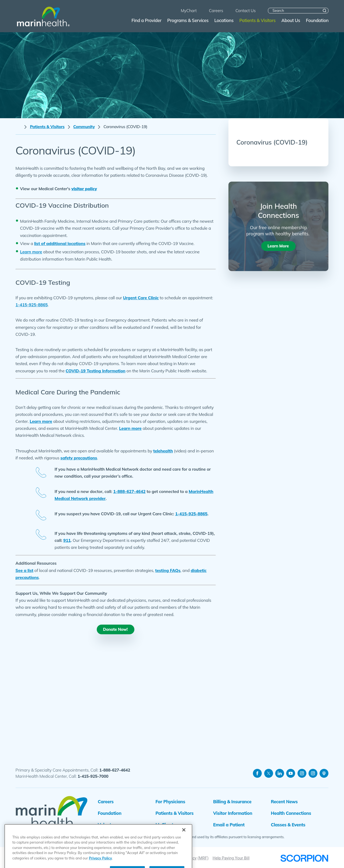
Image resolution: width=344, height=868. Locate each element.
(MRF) (203, 858)
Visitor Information (233, 813)
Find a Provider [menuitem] (146, 20)
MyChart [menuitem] (189, 11)
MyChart (164, 825)
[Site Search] (325, 11)
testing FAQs (168, 570)
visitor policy (84, 189)
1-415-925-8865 (191, 514)
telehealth (163, 451)
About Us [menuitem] (291, 20)
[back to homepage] (18, 127)
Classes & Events (288, 825)
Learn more (41, 421)
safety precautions (79, 458)
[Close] (184, 848)
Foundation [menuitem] (317, 20)
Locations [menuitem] (224, 20)
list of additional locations (60, 243)
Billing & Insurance (232, 802)
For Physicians (170, 802)
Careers (106, 802)
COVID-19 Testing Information (96, 371)
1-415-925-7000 (93, 776)
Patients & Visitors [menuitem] (257, 20)
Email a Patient (229, 825)
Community (84, 127)
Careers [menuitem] (216, 11)
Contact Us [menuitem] (246, 11)
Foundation (110, 813)
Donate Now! (115, 629)
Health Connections (291, 813)
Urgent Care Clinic (141, 298)
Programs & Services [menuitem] (188, 20)
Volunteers (109, 825)
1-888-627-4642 (129, 491)
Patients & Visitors (47, 127)
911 (67, 540)
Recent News (284, 802)
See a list (24, 570)
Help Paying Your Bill (231, 858)
